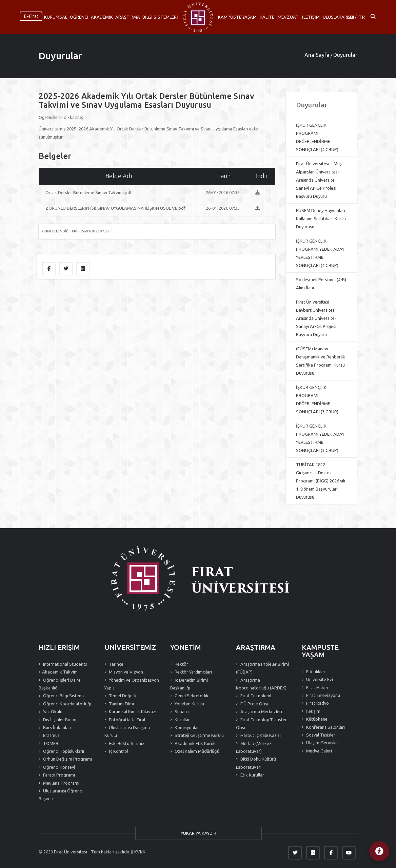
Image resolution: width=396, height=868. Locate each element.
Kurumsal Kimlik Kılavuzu (133, 711)
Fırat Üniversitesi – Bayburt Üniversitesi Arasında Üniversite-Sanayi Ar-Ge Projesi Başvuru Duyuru (316, 318)
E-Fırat (31, 16)
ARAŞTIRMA (128, 17)
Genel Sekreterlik (191, 696)
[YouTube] (349, 853)
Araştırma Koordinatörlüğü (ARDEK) (261, 684)
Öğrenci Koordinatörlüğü (67, 704)
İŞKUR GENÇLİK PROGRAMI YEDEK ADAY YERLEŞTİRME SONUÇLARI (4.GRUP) (320, 253)
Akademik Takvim (60, 672)
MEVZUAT (288, 17)
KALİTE (267, 17)
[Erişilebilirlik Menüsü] (379, 851)
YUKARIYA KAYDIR (198, 833)
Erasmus (51, 735)
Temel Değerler (124, 696)
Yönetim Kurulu (189, 704)
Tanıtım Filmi (121, 704)
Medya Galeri (319, 751)
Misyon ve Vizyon (125, 672)
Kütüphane (316, 719)
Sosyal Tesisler (320, 735)
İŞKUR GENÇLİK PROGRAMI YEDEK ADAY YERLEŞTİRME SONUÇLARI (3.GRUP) (320, 438)
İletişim (313, 711)
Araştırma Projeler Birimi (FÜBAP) (262, 668)
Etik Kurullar (252, 775)
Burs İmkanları (57, 727)
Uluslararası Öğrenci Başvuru (61, 795)
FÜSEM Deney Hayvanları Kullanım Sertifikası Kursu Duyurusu (321, 219)
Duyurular (60, 56)
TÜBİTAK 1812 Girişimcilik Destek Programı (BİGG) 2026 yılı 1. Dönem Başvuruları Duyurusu (321, 481)
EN (350, 17)
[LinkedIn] (313, 853)
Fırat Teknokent (256, 696)
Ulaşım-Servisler (322, 743)
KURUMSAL (56, 17)
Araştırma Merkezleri (261, 711)
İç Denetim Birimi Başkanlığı (189, 684)
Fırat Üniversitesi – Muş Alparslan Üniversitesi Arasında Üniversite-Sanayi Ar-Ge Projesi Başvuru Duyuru (319, 180)
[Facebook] (331, 853)
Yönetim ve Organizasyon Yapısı (132, 684)
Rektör (181, 664)
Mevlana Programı (61, 783)
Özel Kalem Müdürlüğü (196, 751)
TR (362, 17)
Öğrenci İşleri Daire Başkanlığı (60, 684)
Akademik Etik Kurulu (195, 743)
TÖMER (50, 743)
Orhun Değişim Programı (67, 759)
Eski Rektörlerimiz (126, 743)
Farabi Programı (58, 775)
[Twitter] (295, 853)
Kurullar (182, 720)
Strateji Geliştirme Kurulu (199, 735)
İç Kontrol (118, 751)
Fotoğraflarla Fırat (127, 720)
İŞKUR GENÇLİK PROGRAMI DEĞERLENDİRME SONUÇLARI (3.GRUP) (317, 399)
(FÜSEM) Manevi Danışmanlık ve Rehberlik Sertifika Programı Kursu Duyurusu (321, 361)
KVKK (140, 852)
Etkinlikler (315, 671)
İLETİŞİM (311, 17)
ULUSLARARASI (338, 17)
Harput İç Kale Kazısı (260, 735)
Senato (181, 711)
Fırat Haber (317, 687)
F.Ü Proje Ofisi (254, 704)
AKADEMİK (102, 17)
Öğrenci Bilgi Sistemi (63, 696)
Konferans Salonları (325, 727)
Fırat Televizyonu (323, 695)
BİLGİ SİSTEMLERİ (160, 17)
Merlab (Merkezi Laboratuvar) (254, 747)
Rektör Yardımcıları (193, 672)
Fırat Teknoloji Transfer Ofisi (261, 724)
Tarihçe (116, 664)
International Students (65, 664)
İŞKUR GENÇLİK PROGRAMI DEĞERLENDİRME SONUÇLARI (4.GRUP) (317, 137)
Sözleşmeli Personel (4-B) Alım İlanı (321, 284)
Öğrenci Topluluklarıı (63, 751)
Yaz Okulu (52, 711)
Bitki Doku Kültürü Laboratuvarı (256, 763)
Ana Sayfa (317, 55)
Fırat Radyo (317, 703)
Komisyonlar (186, 727)
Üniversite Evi (319, 679)
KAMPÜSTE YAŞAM (237, 17)
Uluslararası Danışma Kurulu (127, 731)
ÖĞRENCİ (79, 17)
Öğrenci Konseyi (58, 767)
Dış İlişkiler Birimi (59, 720)
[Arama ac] (373, 17)
